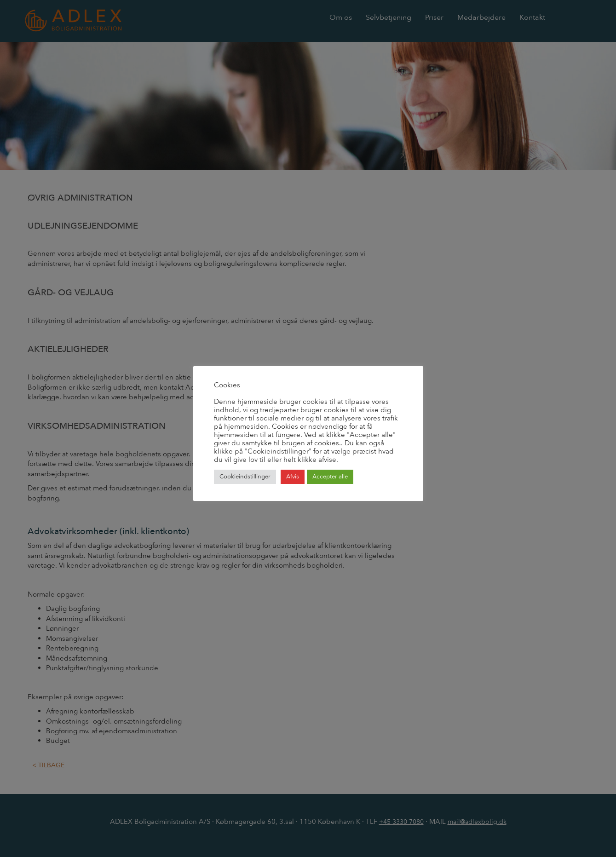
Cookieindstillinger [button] (245, 477)
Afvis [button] (293, 477)
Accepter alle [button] (330, 477)
